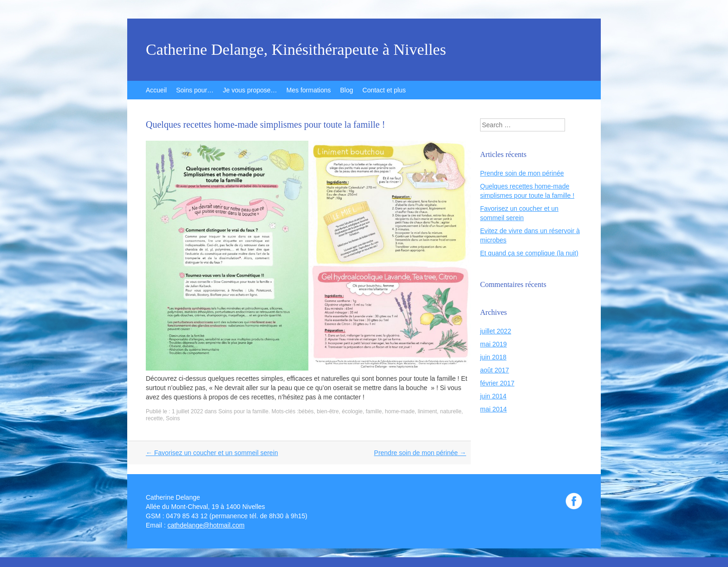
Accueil (156, 90)
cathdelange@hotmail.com (206, 525)
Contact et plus (384, 90)
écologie (352, 411)
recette (154, 418)
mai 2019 (494, 344)
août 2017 (494, 370)
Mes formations (309, 90)
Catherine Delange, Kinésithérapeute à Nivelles (296, 50)
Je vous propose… (250, 90)
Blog (347, 90)
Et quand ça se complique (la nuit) (529, 253)
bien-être (328, 411)
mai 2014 (494, 409)
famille (374, 411)
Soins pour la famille (243, 411)
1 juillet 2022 (187, 411)
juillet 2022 (496, 331)
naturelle (451, 411)
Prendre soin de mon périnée (420, 453)
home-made (400, 411)
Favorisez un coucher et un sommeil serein (212, 453)
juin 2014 (493, 396)
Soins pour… (195, 90)
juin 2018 (493, 357)
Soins (173, 418)
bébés (306, 411)
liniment (427, 411)
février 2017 (497, 383)
